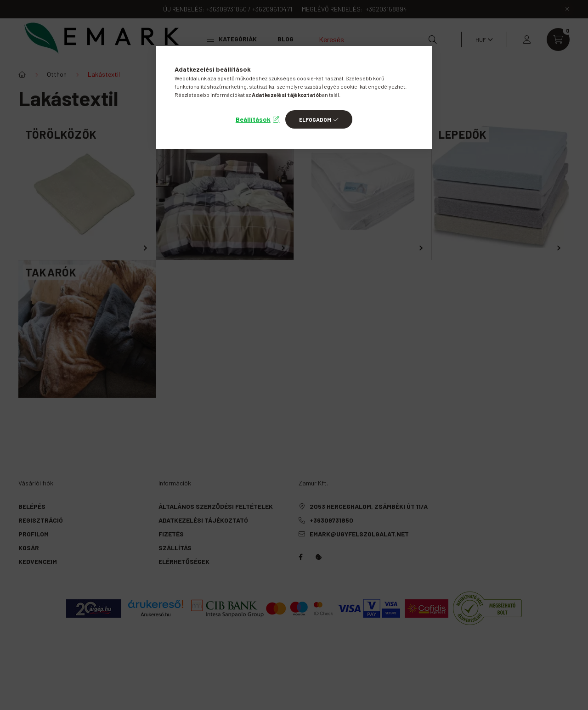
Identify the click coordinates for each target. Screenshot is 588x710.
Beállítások (253, 119)
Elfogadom (315, 119)
